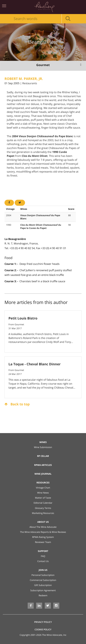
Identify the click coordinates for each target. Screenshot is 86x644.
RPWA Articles (43, 465)
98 (69, 225)
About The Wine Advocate (43, 527)
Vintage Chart (43, 488)
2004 (9, 215)
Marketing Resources (43, 513)
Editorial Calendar (43, 503)
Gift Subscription (43, 585)
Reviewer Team (43, 542)
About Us (43, 522)
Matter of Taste (43, 498)
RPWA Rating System (43, 537)
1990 (9, 225)
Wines (43, 442)
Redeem (43, 595)
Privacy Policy (43, 622)
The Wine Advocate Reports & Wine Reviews (43, 532)
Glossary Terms (43, 508)
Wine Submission (43, 447)
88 (69, 215)
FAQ (43, 556)
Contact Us (43, 561)
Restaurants (30, 83)
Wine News (43, 493)
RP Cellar (43, 456)
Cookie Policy (43, 629)
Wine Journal (43, 474)
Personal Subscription (43, 575)
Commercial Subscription (43, 580)
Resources (43, 483)
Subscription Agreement (43, 590)
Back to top (17, 404)
